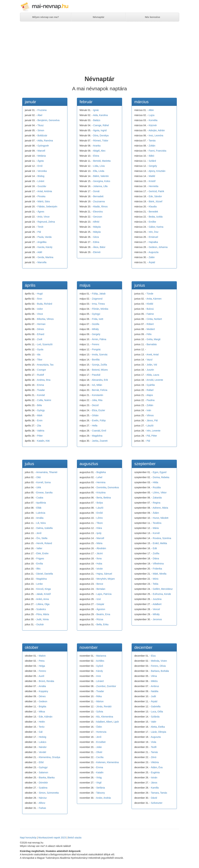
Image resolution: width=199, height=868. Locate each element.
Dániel (40, 574)
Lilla (105, 186)
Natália (155, 691)
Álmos (104, 207)
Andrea (41, 380)
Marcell (41, 151)
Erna (108, 614)
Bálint (96, 176)
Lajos (99, 594)
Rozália (157, 487)
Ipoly (99, 533)
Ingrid (104, 130)
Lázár (154, 732)
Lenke (39, 584)
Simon (41, 130)
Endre (45, 553)
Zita (39, 426)
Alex (103, 151)
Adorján (153, 130)
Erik (106, 380)
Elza (153, 656)
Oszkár (40, 624)
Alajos (150, 395)
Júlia (94, 400)
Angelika (42, 242)
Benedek (153, 212)
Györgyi (96, 314)
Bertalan (101, 589)
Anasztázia (43, 365)
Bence (100, 584)
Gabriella (156, 706)
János (150, 420)
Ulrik (39, 487)
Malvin (42, 656)
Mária (99, 543)
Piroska (41, 196)
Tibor (40, 360)
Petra (42, 661)
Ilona (99, 558)
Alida (149, 375)
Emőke (152, 222)
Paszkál (96, 375)
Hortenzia (101, 732)
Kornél (40, 482)
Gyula (40, 349)
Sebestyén (52, 207)
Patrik (161, 191)
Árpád (152, 262)
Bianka (42, 778)
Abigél (96, 151)
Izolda (159, 217)
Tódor (105, 141)
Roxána (157, 538)
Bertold (97, 161)
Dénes (40, 329)
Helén (42, 722)
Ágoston (101, 609)
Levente (159, 380)
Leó (39, 344)
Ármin (95, 339)
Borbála (165, 671)
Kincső (40, 589)
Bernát (95, 390)
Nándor (43, 747)
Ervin (40, 420)
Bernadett (98, 196)
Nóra (43, 523)
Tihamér (53, 472)
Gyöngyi (43, 767)
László (150, 426)
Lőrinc (100, 518)
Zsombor (101, 686)
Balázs (97, 120)
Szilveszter (157, 803)
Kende (167, 594)
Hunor (156, 518)
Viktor (164, 493)
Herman (41, 324)
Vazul (150, 360)
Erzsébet (101, 742)
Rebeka (165, 477)
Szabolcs (41, 609)
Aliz (98, 717)
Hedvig (43, 737)
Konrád (41, 395)
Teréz (42, 727)
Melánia (42, 156)
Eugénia (155, 772)
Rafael (150, 390)
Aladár (96, 207)
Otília (160, 712)
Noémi (48, 400)
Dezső (95, 405)
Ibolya (99, 503)
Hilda (155, 482)
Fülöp (95, 294)
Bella (99, 624)
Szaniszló (47, 344)
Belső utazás (75, 838)
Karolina (103, 115)
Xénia (46, 619)
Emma (40, 385)
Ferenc (96, 344)
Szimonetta (53, 793)
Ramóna (48, 141)
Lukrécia (41, 513)
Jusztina (157, 599)
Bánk (151, 201)
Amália (40, 518)
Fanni (152, 151)
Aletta (154, 727)
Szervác (103, 355)
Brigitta (43, 706)
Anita (149, 299)
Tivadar (41, 390)
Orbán (95, 415)
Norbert (158, 319)
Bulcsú (150, 309)
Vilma (154, 676)
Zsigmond (97, 299)
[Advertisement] (100, 49)
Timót (40, 227)
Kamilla (155, 788)
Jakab (102, 294)
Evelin (95, 420)
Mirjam (111, 579)
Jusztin (150, 370)
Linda (101, 171)
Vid (155, 365)
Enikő (156, 543)
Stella (44, 538)
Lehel (99, 477)
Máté (155, 574)
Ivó (94, 385)
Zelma (52, 222)
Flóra (39, 614)
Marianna (101, 656)
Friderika (157, 569)
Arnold (150, 380)
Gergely (153, 166)
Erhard (41, 334)
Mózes (104, 370)
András (107, 798)
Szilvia (100, 712)
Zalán (152, 257)
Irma (94, 304)
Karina (160, 227)
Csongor (42, 370)
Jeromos (157, 619)
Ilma (48, 380)
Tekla (156, 584)
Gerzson (98, 217)
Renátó (108, 706)
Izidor (40, 309)
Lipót (116, 722)
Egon (156, 472)
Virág (99, 778)
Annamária (42, 472)
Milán (99, 385)
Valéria (41, 431)
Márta (46, 614)
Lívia (102, 166)
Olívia (163, 666)
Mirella (163, 574)
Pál (39, 232)
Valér (154, 722)
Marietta (106, 161)
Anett (149, 355)
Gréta (150, 339)
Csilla (40, 400)
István (99, 569)
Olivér (99, 752)
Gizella (96, 324)
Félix (149, 334)
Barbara (155, 671)
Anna (46, 599)
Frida (95, 319)
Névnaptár (99, 17)
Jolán (149, 365)
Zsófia (104, 365)
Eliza (95, 410)
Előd (41, 762)
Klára (99, 528)
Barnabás (152, 344)
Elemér (97, 252)
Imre (99, 676)
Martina (49, 257)
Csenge (97, 125)
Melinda (155, 661)
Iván (149, 410)
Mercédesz (167, 589)
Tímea (101, 304)
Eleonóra (98, 212)
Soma (48, 482)
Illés (38, 569)
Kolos (107, 181)
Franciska (161, 151)
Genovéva (54, 120)
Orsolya (56, 757)
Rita (100, 400)
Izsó (99, 599)
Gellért (156, 589)
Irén (151, 232)
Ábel (40, 115)
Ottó (38, 477)
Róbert (150, 324)
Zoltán (152, 146)
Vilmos (50, 319)
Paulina (151, 400)
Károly (49, 247)
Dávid (154, 798)
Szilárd (152, 161)
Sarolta (49, 493)
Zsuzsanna (99, 201)
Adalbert (157, 604)
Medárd (151, 329)
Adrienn (157, 508)
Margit (157, 339)
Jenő (39, 533)
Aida (95, 115)
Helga (42, 666)
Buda (40, 304)
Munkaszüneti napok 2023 (52, 838)
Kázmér (153, 125)
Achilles (100, 661)
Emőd (99, 513)
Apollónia (41, 503)
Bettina (107, 498)
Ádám (156, 513)
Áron (40, 299)
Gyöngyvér (43, 146)
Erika (106, 624)
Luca (153, 712)
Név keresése (153, 17)
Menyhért (101, 579)
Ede (151, 196)
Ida (39, 355)
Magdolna (97, 436)
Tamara (155, 793)
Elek (39, 553)
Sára (47, 201)
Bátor (103, 247)
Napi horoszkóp (28, 838)
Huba (99, 564)
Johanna (163, 247)
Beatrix (100, 614)
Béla (39, 405)
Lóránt (41, 181)
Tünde (150, 294)
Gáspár (100, 604)
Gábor (152, 227)
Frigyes (40, 558)
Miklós (154, 681)
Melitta (164, 543)
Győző (100, 666)
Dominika (101, 487)
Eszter (102, 410)
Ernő (40, 166)
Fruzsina (42, 110)
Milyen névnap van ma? (46, 17)
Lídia (96, 166)
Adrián (161, 130)
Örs (38, 538)
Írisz (156, 232)
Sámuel (108, 574)
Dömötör (43, 783)
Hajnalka (153, 242)
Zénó (154, 757)
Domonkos (113, 487)
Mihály (95, 329)
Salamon (43, 772)
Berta (99, 498)
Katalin (41, 441)
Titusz (41, 125)
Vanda (48, 237)
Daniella (49, 574)
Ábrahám (101, 548)
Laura (156, 375)
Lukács (43, 742)
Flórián (96, 309)
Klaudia (153, 207)
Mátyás (97, 227)
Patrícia (107, 594)
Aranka (97, 146)
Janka (95, 441)
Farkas (42, 808)
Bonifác (96, 360)
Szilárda (155, 717)
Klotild (150, 304)
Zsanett (104, 441)
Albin (151, 110)
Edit (155, 548)
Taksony (101, 793)
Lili (38, 523)
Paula (40, 237)
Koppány (43, 691)
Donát (96, 191)
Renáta (50, 681)
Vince (47, 217)
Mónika (104, 309)
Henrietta (154, 186)
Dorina (156, 477)
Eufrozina (158, 594)
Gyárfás (151, 385)
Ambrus (155, 686)
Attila (40, 141)
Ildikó (151, 156)
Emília (40, 564)
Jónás (99, 706)
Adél (40, 252)
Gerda (41, 257)
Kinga (48, 589)
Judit (39, 619)
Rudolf (40, 375)
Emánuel (153, 237)
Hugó (40, 294)
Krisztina (101, 493)
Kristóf (152, 181)
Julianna (98, 186)
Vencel (156, 609)
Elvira (96, 156)
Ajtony (152, 171)
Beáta (152, 217)
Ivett (101, 319)
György (41, 410)
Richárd (48, 304)
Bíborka (41, 319)
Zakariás (157, 498)
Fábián (41, 207)
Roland (48, 543)
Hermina (101, 482)
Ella (95, 171)
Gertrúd (153, 191)
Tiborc (100, 523)
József (159, 201)
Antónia (48, 191)
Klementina (45, 757)
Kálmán (48, 717)
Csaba (40, 498)
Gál (41, 732)
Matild (152, 176)
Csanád (96, 431)
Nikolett (164, 518)
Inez (151, 135)
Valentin (105, 176)
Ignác (96, 110)
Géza (96, 237)
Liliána (40, 604)
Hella (95, 426)
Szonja (96, 365)
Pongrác (96, 349)
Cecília (100, 757)
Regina (156, 503)
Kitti (48, 441)
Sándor (158, 196)
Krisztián (161, 171)
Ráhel (106, 125)
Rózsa (100, 619)
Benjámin (42, 120)
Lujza (151, 115)
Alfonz (42, 803)
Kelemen (101, 762)
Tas (52, 365)
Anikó (39, 599)
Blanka (51, 778)
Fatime (150, 314)
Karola (41, 247)
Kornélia (153, 120)
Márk (40, 415)
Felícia (104, 390)
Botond (96, 370)
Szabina (43, 788)
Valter (39, 548)
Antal (40, 191)
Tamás (152, 141)
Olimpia (162, 732)
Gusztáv (42, 186)
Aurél (41, 676)
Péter (40, 436)
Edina (96, 242)
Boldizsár (42, 135)
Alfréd (96, 222)
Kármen (157, 299)
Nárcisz (43, 798)
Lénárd (100, 681)
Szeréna (167, 538)
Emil (104, 431)
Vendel (42, 752)
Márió (40, 201)
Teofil (154, 747)
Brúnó (42, 681)
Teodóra (157, 523)
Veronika (42, 171)
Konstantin (98, 395)
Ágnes (41, 212)
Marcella (42, 262)
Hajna (99, 574)
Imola (95, 355)
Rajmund (42, 222)
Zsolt (40, 339)
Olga (47, 604)
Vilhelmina (158, 564)
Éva (161, 767)
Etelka (161, 727)
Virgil (99, 783)
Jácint (99, 553)
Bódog (41, 176)
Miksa (42, 712)
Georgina (98, 181)
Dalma (40, 528)
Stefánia (101, 788)
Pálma (103, 339)
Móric (156, 579)
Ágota (41, 161)
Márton (100, 701)
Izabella (48, 528)
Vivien (164, 661)
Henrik (40, 543)
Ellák (39, 508)
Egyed (163, 472)
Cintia (150, 319)
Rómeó (97, 141)
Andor (99, 798)
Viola (154, 742)
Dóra (96, 135)
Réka (99, 696)
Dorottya (104, 135)
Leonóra (159, 135)
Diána (156, 558)
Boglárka (101, 472)
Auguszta (153, 252)
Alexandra (97, 380)
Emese (40, 493)
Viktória (155, 762)
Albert (109, 722)
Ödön (99, 727)
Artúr (40, 217)
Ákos (96, 247)
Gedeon (153, 247)
